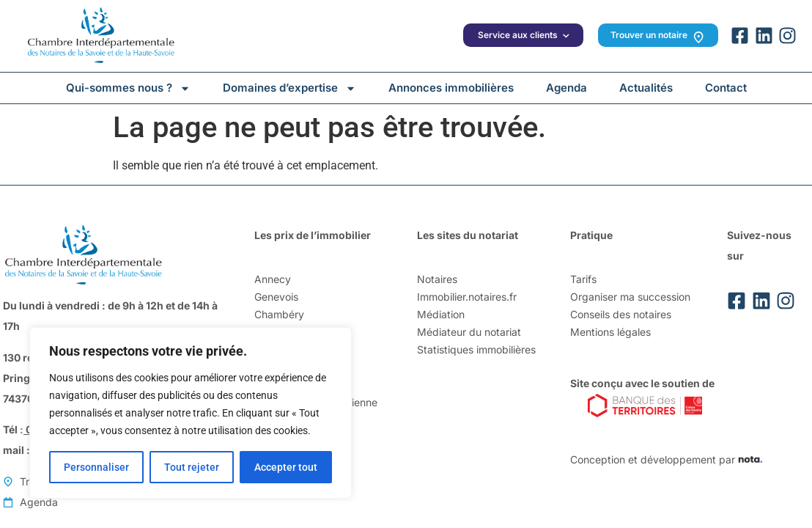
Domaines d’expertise (289, 88)
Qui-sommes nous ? (128, 88)
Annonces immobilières (451, 88)
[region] (191, 413)
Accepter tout (286, 467)
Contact (726, 88)
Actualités (646, 88)
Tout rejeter (192, 467)
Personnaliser (96, 467)
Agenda (566, 88)
